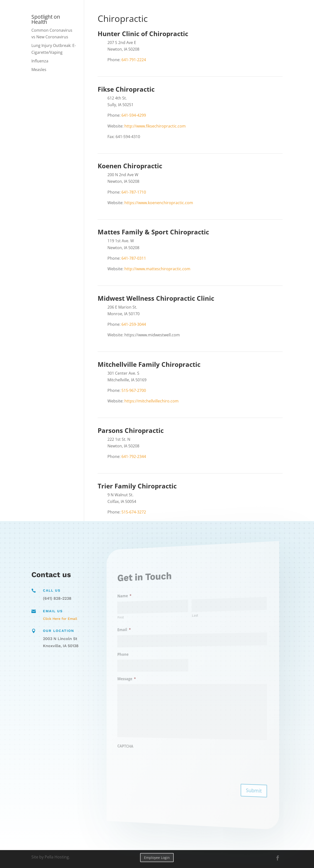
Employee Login (157, 858)
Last (194, 615)
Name (143, 602)
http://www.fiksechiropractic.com (155, 126)
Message (144, 679)
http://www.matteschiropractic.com (157, 269)
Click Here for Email (60, 619)
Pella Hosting (57, 857)
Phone (142, 657)
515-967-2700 (134, 390)
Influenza (40, 61)
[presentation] (162, 759)
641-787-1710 (134, 192)
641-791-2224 (134, 60)
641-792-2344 (134, 456)
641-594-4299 (134, 115)
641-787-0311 (134, 258)
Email (142, 634)
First (140, 622)
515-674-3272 (134, 512)
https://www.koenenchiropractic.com (159, 203)
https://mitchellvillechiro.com (151, 401)
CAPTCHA (143, 742)
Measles (39, 70)
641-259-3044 (134, 324)
